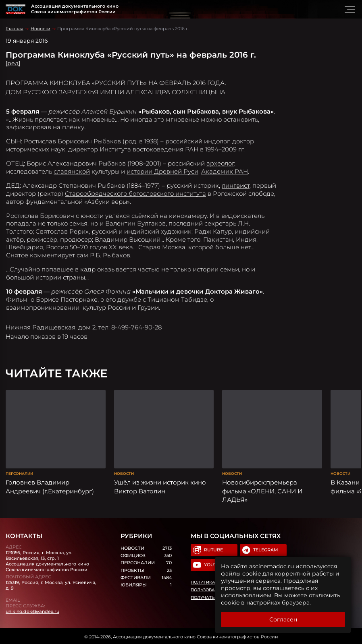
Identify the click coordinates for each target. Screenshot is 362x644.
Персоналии (19, 472)
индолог (217, 141)
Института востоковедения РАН (149, 149)
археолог (220, 163)
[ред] (13, 63)
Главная (15, 29)
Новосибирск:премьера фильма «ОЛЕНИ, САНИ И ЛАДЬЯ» (262, 490)
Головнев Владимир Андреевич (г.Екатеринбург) (50, 485)
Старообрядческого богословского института (135, 194)
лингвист (236, 185)
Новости (41, 29)
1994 (212, 149)
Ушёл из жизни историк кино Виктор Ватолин (160, 485)
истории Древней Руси (162, 171)
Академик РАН (225, 171)
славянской (72, 171)
